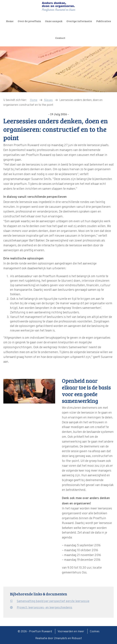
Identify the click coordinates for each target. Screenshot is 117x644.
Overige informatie (79, 21)
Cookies (95, 632)
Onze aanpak (54, 21)
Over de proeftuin (29, 21)
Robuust (77, 638)
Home (10, 21)
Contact (60, 38)
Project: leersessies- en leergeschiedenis (45, 608)
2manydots (61, 638)
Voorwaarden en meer (71, 632)
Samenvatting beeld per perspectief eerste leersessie (53, 601)
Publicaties (104, 21)
